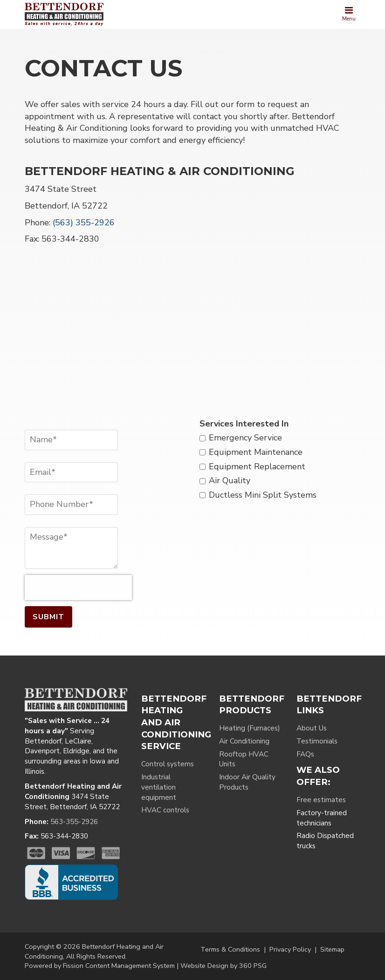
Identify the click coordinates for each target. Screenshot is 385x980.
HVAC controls (165, 810)
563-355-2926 (74, 822)
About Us (312, 728)
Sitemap (332, 949)
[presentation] (78, 588)
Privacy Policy (290, 949)
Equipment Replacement (257, 466)
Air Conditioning (244, 741)
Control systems (168, 764)
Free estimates (321, 800)
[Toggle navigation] (349, 14)
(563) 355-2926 (84, 223)
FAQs (305, 754)
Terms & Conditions (230, 949)
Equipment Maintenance (256, 452)
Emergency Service (245, 438)
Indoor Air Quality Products (247, 782)
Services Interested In (244, 424)
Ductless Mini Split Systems (263, 495)
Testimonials (317, 741)
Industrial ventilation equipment (159, 787)
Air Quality (230, 480)
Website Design (204, 966)
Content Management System (130, 966)
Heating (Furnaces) (250, 728)
